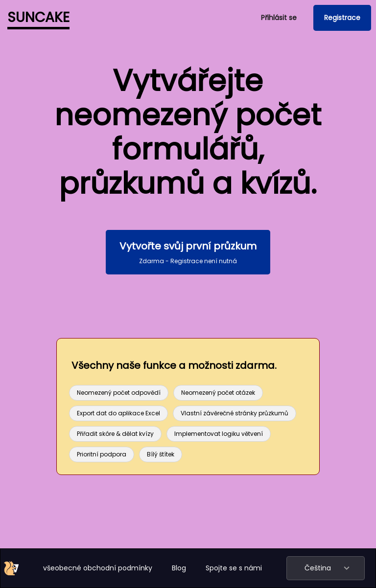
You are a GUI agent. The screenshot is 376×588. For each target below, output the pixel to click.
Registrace (342, 18)
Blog (179, 568)
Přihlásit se (279, 18)
